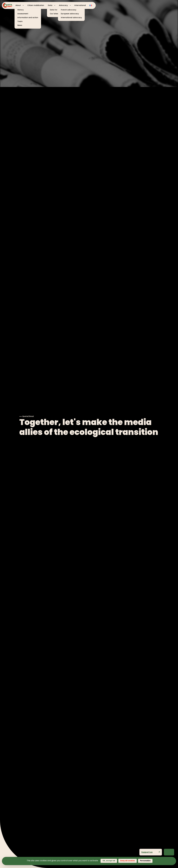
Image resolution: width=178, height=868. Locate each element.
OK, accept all (109, 861)
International (80, 5)
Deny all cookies (128, 861)
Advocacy (63, 5)
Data (50, 5)
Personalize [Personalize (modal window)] (145, 861)
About (18, 5)
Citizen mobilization (36, 5)
